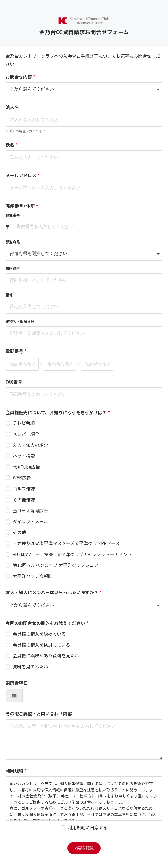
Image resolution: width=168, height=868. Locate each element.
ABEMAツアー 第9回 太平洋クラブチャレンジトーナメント (72, 554)
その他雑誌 (24, 500)
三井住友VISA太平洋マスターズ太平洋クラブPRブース (66, 543)
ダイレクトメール (30, 521)
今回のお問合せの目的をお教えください (47, 623)
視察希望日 (17, 683)
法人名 (12, 107)
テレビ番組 (24, 423)
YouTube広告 (26, 467)
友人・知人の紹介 (30, 445)
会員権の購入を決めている (39, 634)
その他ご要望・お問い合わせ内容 (39, 713)
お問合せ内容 (20, 77)
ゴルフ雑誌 (24, 489)
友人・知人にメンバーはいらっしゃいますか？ (54, 592)
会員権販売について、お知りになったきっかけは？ (58, 412)
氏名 (12, 145)
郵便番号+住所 (22, 206)
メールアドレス (23, 175)
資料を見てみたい (30, 667)
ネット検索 (24, 456)
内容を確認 (84, 848)
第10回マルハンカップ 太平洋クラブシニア (56, 565)
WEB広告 (22, 477)
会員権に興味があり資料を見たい (46, 655)
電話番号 (16, 351)
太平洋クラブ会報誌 (33, 576)
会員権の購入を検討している (41, 645)
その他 (19, 532)
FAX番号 (14, 382)
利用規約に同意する (88, 827)
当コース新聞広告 (30, 510)
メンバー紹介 (26, 434)
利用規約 (16, 771)
